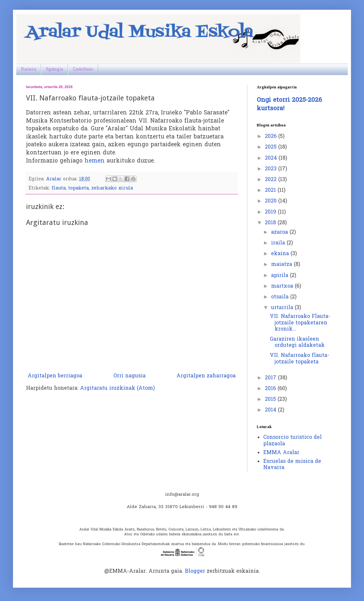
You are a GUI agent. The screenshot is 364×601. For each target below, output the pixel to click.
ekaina (281, 254)
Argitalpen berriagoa (55, 376)
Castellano (83, 69)
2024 (272, 158)
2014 (271, 410)
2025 (272, 147)
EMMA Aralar (281, 453)
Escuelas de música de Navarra (292, 465)
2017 (271, 378)
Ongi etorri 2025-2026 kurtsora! (289, 105)
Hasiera (28, 69)
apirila (280, 276)
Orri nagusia (130, 376)
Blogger (195, 571)
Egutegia (54, 69)
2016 (271, 389)
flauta (59, 188)
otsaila (281, 297)
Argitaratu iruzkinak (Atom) (117, 388)
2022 (272, 180)
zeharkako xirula (112, 188)
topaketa (78, 188)
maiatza (282, 265)
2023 (272, 169)
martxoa (283, 286)
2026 (272, 137)
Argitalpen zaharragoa (206, 376)
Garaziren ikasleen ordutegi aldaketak (297, 342)
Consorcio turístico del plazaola (292, 441)
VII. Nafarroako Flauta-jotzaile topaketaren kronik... (300, 323)
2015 (271, 399)
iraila (279, 243)
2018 (271, 223)
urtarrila (283, 308)
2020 (272, 201)
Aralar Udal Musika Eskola (140, 33)
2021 (271, 190)
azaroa (280, 232)
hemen (95, 161)
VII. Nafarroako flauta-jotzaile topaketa (299, 359)
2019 (271, 212)
